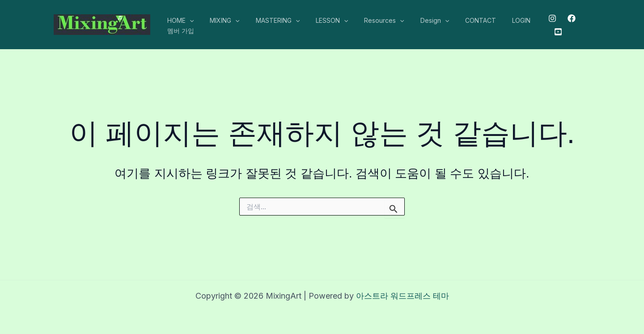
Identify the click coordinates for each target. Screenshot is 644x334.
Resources (368, 21)
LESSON (319, 21)
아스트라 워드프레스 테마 (402, 296)
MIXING (219, 21)
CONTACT (457, 20)
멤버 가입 (179, 31)
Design (415, 21)
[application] (188, 21)
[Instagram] (549, 18)
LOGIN (494, 20)
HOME (179, 21)
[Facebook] (568, 18)
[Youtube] (555, 32)
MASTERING (269, 21)
